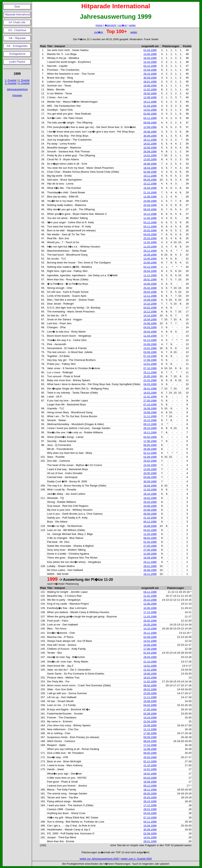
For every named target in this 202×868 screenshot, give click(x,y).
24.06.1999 (150, 201)
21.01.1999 (150, 380)
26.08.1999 (150, 132)
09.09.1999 (150, 123)
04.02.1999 (150, 308)
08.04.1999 (150, 209)
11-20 (108, 580)
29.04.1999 (150, 93)
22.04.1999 (150, 70)
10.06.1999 (150, 148)
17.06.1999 (150, 360)
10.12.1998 (150, 184)
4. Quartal (24, 83)
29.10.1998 (150, 600)
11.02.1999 (150, 89)
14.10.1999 (150, 62)
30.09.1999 (150, 78)
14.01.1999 (150, 110)
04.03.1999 (150, 234)
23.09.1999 (150, 263)
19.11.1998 (150, 102)
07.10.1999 (150, 356)
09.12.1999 (150, 424)
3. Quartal (11, 83)
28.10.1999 (150, 74)
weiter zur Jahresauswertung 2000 (99, 859)
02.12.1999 (150, 267)
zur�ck (123, 25)
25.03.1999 (150, 205)
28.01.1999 (150, 82)
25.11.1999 (150, 251)
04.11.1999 (150, 118)
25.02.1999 (150, 230)
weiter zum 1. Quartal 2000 (136, 859)
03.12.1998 (150, 66)
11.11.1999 (150, 275)
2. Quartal (24, 80)
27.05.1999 (150, 401)
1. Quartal (11, 80)
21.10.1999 (150, 192)
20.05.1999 (150, 376)
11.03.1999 (150, 247)
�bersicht (110, 25)
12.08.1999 (150, 97)
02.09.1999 (150, 172)
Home (99, 25)
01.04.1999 (150, 50)
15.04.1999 (150, 188)
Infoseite (17, 95)
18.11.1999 (150, 140)
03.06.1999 (150, 114)
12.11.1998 (150, 296)
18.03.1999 (150, 58)
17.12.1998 (150, 612)
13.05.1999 (150, 54)
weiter (132, 25)
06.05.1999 (150, 180)
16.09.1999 (150, 255)
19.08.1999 (150, 86)
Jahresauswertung (17, 89)
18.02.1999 (150, 144)
